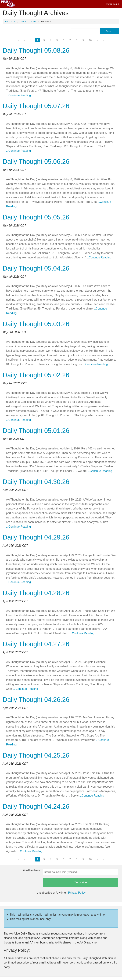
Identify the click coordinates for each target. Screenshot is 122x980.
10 (90, 40)
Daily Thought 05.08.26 (36, 50)
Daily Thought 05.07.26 (36, 106)
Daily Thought (28, 22)
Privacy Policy (77, 893)
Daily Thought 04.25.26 (36, 755)
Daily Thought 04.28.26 (36, 593)
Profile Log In (113, 4)
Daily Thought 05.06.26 (36, 162)
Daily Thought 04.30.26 (36, 482)
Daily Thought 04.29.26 (36, 537)
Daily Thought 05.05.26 (36, 217)
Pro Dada (10, 22)
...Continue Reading (18, 95)
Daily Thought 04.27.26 (36, 644)
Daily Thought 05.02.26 (36, 375)
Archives (46, 22)
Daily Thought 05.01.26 (36, 431)
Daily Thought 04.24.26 (36, 806)
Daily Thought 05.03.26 (36, 324)
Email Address (32, 870)
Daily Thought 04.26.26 (36, 700)
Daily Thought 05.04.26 (36, 268)
